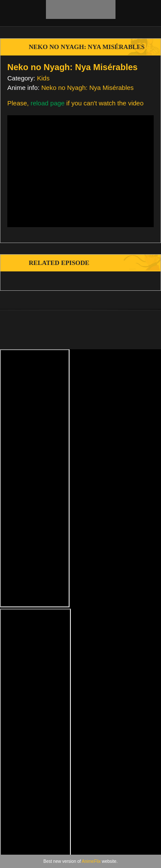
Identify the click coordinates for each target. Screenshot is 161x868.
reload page (47, 103)
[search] (145, 13)
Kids (43, 78)
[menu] (12, 13)
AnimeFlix (91, 861)
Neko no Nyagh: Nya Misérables (87, 88)
